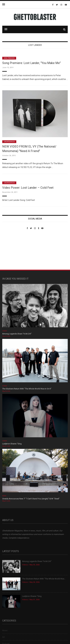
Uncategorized (9, 142)
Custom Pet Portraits (11, 250)
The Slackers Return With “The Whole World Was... (44, 579)
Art (4, 637)
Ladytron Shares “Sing (12, 444)
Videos (5, 331)
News (4, 496)
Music (5, 630)
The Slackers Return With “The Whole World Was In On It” (27, 389)
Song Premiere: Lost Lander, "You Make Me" (31, 63)
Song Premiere (9, 58)
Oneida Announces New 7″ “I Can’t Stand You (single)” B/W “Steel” (31, 499)
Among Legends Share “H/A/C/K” (17, 334)
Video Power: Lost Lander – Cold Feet (28, 188)
